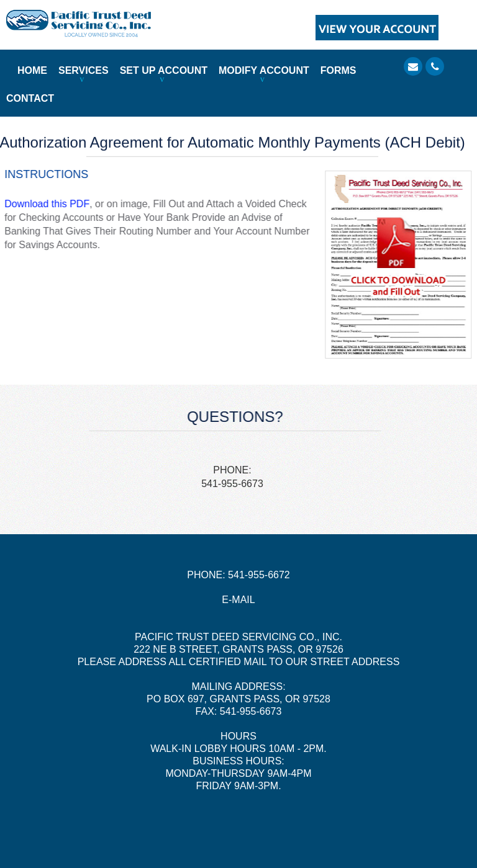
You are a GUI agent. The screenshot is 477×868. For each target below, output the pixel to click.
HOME (32, 70)
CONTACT (30, 98)
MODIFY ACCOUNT (264, 70)
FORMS (338, 70)
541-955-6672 (259, 575)
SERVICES (84, 70)
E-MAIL (238, 600)
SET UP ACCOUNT (164, 70)
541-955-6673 (232, 484)
